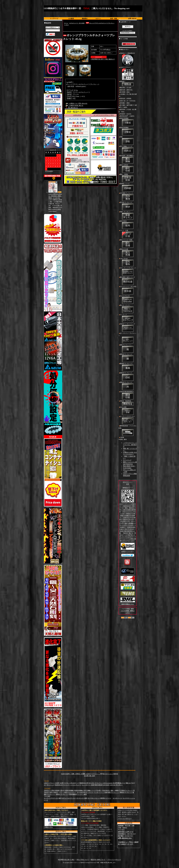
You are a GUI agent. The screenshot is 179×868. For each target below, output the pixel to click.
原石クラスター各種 (128, 244)
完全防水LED (59, 785)
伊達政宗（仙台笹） (126, 114)
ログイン (98, 19)
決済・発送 (114, 19)
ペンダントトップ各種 (101, 792)
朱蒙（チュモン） (128, 216)
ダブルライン (99, 783)
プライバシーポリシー (125, 819)
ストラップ (128, 318)
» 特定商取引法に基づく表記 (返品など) (103, 59)
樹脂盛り (128, 84)
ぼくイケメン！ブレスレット (128, 338)
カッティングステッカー (128, 420)
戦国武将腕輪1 (128, 122)
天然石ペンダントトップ (128, 328)
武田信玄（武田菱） (126, 99)
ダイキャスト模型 (82, 798)
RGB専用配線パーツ (119, 783)
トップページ (54, 19)
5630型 (62, 783)
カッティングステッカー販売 (53, 798)
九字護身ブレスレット (128, 197)
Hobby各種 (128, 411)
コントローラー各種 (88, 785)
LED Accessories (108, 783)
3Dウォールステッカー (69, 798)
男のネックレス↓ (128, 309)
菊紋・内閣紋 (128, 178)
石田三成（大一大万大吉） (128, 101)
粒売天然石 (128, 225)
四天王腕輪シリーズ (128, 150)
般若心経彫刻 (128, 169)
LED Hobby (106, 785)
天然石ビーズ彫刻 (49, 791)
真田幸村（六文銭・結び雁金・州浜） (127, 111)
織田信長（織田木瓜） (127, 90)
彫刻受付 (85, 19)
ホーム (66, 23)
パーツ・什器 (128, 234)
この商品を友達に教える (76, 105)
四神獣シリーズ (128, 187)
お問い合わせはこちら (125, 838)
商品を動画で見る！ (129, 466)
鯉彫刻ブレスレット (128, 358)
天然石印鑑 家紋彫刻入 (128, 395)
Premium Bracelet (128, 300)
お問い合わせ (132, 19)
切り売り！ (119, 785)
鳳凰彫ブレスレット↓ (128, 367)
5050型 (57, 783)
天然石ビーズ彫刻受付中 (128, 59)
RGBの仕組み (127, 468)
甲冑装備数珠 (73, 794)
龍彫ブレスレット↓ (128, 349)
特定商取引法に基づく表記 (66, 860)
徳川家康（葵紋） (125, 92)
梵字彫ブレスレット (128, 206)
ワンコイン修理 (82, 794)
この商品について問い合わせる (78, 103)
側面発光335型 (84, 783)
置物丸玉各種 (128, 253)
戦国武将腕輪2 (128, 131)
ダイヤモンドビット (94, 798)
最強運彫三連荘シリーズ (128, 281)
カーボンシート (117, 798)
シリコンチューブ (76, 785)
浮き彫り (99, 791)
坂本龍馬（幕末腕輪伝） (128, 159)
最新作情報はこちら (128, 604)
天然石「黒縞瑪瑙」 (128, 403)
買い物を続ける (73, 108)
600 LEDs (91, 783)
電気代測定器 (98, 785)
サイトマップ (127, 460)
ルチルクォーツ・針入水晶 (77, 23)
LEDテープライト (128, 74)
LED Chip (113, 785)
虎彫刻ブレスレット (128, 386)
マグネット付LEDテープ (71, 783)
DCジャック (51, 785)
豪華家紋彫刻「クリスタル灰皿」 (128, 431)
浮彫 (128, 141)
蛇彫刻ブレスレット (128, 377)
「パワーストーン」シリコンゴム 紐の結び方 (130, 445)
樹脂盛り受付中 (60, 791)
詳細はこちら (49, 827)
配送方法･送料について (98, 860)
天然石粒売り (106, 791)
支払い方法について (83, 860)
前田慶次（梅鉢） (125, 103)
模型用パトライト (106, 798)
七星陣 (122, 437)
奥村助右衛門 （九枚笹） (128, 116)
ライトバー (67, 785)
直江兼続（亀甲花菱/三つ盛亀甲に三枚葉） (128, 106)
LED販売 (71, 19)
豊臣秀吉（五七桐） (126, 88)
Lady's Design (128, 262)
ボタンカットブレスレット (128, 272)
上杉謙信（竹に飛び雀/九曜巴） (128, 95)
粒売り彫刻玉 (54, 792)
